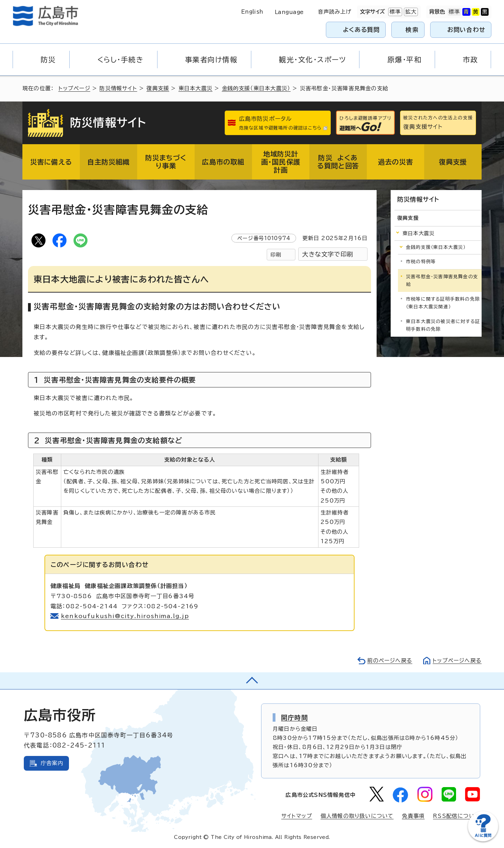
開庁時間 (295, 717)
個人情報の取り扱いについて (357, 816)
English (252, 12)
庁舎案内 (52, 763)
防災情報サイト (118, 88)
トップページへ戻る (457, 661)
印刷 (276, 255)
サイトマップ (297, 816)
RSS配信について (457, 816)
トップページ (74, 88)
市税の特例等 (421, 262)
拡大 (410, 12)
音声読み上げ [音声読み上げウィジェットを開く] (335, 12)
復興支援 (158, 88)
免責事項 (413, 816)
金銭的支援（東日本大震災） (256, 88)
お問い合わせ (466, 30)
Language (289, 12)
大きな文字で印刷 (328, 254)
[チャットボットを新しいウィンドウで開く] (483, 840)
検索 (412, 30)
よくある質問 (361, 30)
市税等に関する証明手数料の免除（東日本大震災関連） (443, 303)
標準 (394, 12)
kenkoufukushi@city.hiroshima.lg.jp (125, 616)
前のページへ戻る (390, 661)
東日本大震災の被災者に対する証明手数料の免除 (443, 325)
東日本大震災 (195, 88)
